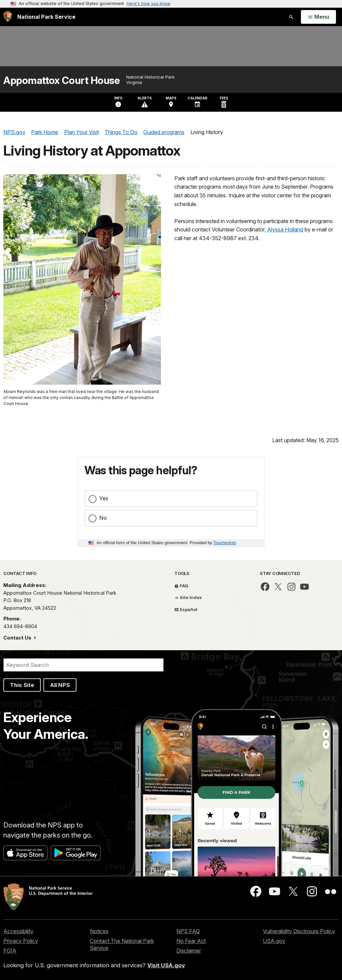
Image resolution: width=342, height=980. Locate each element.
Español (186, 609)
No (103, 518)
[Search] (83, 665)
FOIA (10, 951)
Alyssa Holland (285, 229)
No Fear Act (191, 941)
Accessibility (18, 931)
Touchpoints (225, 543)
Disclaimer (189, 951)
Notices (99, 931)
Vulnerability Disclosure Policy (299, 931)
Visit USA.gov (166, 965)
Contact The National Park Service (122, 944)
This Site (22, 685)
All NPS (60, 685)
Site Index (188, 597)
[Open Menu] (318, 17)
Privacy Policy (21, 941)
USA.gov (274, 941)
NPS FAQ (188, 931)
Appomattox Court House (61, 80)
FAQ (181, 586)
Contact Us (18, 638)
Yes (104, 498)
